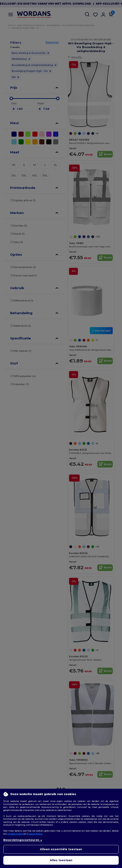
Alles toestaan (61, 860)
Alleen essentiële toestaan (61, 849)
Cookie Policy (15, 834)
